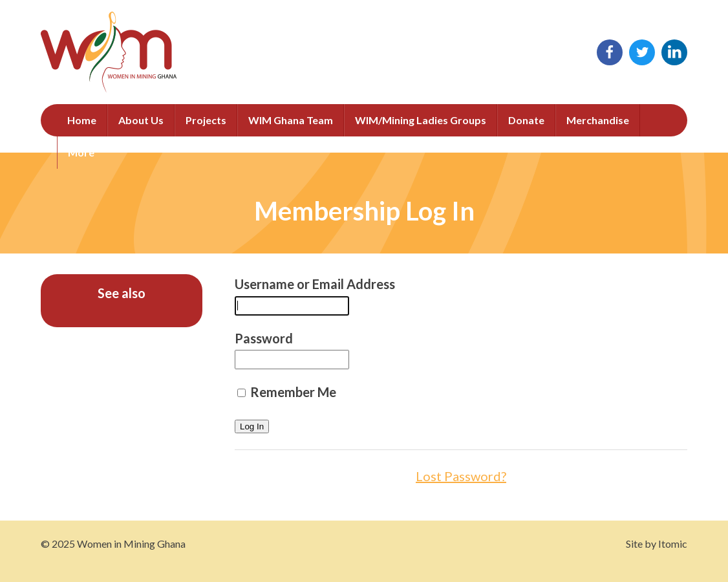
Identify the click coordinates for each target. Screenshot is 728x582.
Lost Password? (461, 476)
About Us (141, 120)
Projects (206, 120)
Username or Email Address (315, 284)
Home (82, 120)
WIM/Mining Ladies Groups (421, 120)
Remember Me (287, 392)
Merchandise (598, 120)
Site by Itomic (657, 544)
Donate (526, 120)
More (81, 152)
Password (264, 338)
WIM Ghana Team (291, 120)
